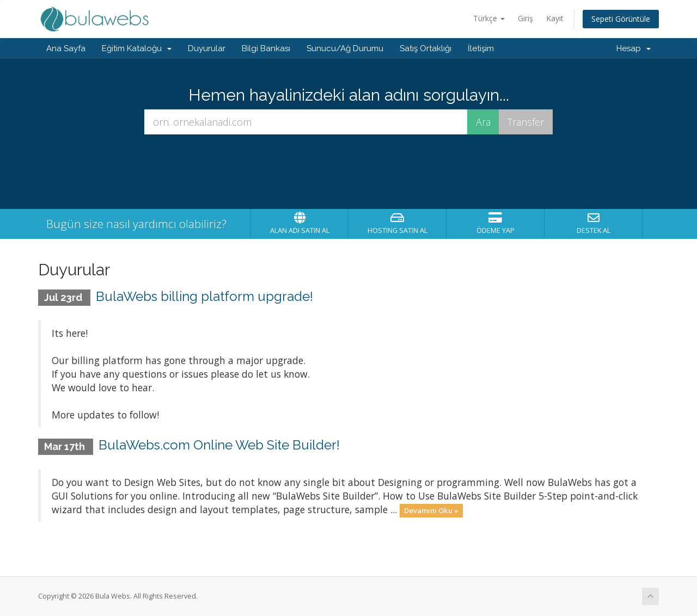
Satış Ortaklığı (426, 48)
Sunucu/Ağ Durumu (345, 48)
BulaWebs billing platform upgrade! (204, 296)
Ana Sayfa (66, 48)
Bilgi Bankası (266, 48)
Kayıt (555, 18)
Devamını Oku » (431, 510)
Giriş (525, 18)
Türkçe (489, 18)
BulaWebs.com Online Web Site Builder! (219, 445)
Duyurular (207, 48)
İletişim (481, 48)
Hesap (634, 48)
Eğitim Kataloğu (137, 48)
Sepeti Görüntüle (621, 19)
